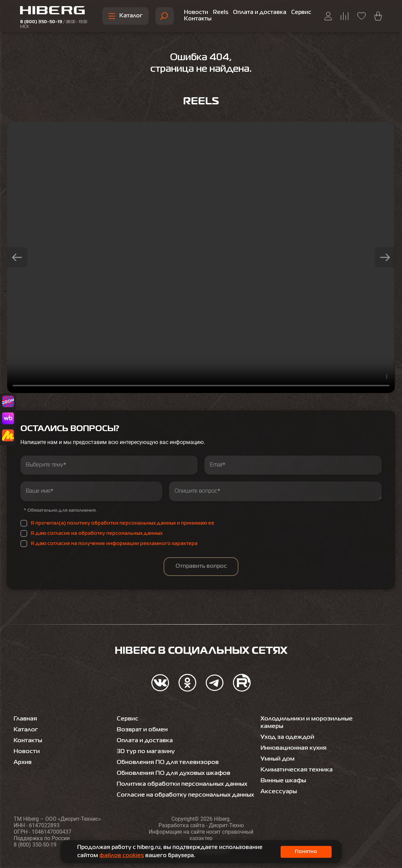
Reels (221, 13)
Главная (26, 711)
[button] (17, 257)
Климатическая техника (298, 762)
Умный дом (278, 751)
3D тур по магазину (147, 744)
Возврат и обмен (143, 722)
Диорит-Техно (226, 825)
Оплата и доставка (260, 13)
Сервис (301, 13)
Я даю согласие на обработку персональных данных (97, 533)
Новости (196, 13)
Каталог (125, 16)
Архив (23, 755)
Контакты (198, 19)
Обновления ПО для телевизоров (169, 755)
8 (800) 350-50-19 (54, 24)
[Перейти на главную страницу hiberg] (58, 11)
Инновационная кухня (295, 741)
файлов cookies (122, 856)
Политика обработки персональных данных (184, 777)
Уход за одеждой (288, 730)
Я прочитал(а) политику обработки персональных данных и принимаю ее (122, 523)
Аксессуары (279, 784)
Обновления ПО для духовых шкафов (175, 766)
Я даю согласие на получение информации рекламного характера (114, 544)
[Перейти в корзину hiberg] (378, 16)
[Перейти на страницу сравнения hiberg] (345, 16)
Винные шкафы (284, 773)
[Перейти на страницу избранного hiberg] (362, 16)
